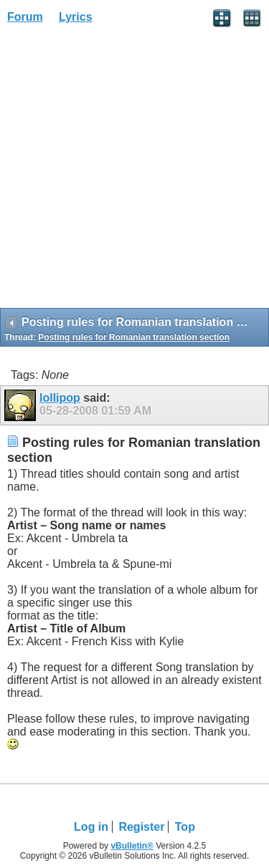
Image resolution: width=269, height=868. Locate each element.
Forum (25, 17)
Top (185, 827)
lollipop (60, 398)
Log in (91, 827)
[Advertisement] (134, 171)
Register (141, 827)
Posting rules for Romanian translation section (134, 337)
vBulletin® (132, 846)
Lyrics (76, 17)
